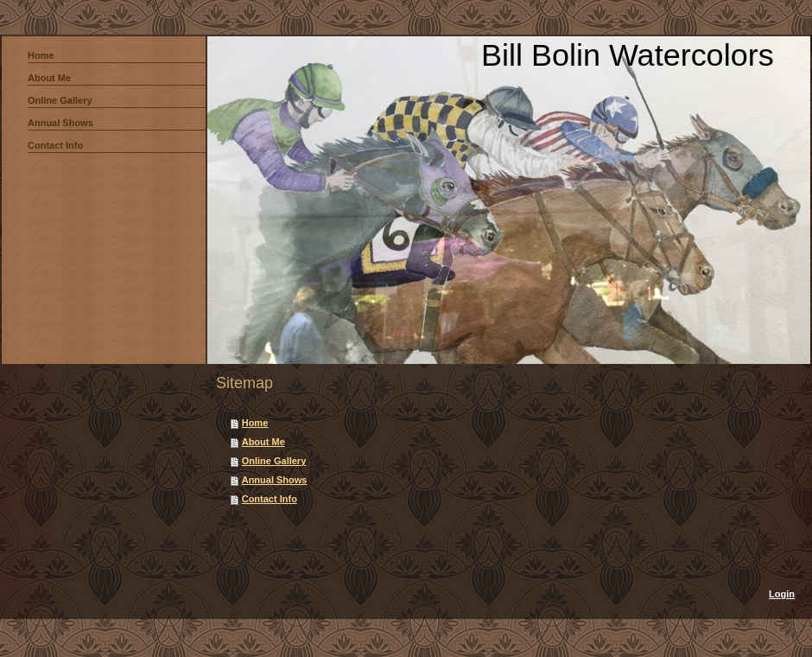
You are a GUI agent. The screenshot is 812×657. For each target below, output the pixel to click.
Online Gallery (274, 461)
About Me (263, 442)
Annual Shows (275, 480)
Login (782, 594)
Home (255, 423)
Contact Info (270, 499)
